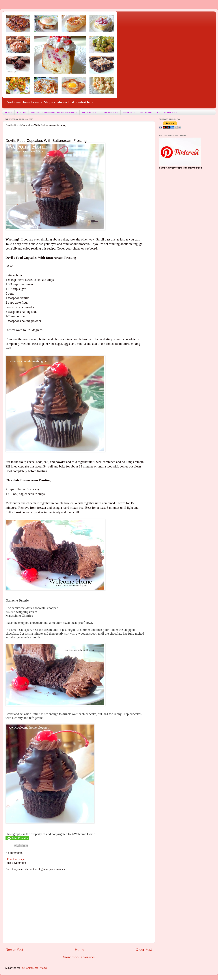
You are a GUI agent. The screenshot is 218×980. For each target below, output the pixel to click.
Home (79, 949)
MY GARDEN (89, 112)
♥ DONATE (146, 112)
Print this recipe (16, 859)
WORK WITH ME (109, 112)
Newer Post (14, 949)
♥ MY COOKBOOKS (167, 112)
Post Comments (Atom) (34, 968)
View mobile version (79, 957)
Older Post (144, 949)
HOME (9, 112)
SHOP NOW (129, 112)
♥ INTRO (21, 112)
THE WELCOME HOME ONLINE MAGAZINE (54, 112)
